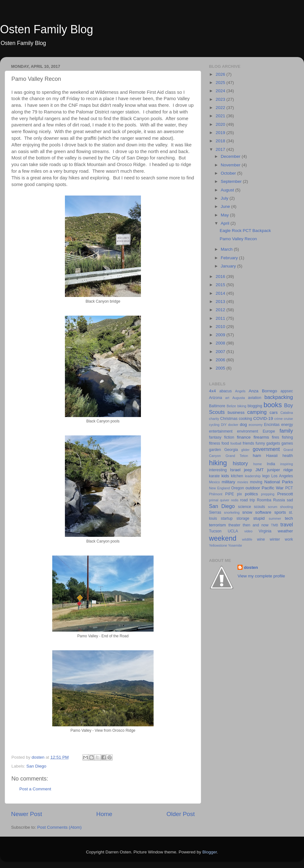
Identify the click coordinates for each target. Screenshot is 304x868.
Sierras (215, 512)
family (286, 431)
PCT (289, 488)
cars (274, 412)
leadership (253, 476)
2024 (221, 91)
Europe (269, 431)
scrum (272, 507)
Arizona (215, 398)
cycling (214, 425)
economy (256, 425)
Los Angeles (282, 476)
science (245, 507)
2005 (221, 368)
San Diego (36, 766)
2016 (221, 276)
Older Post (181, 814)
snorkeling (232, 512)
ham (257, 456)
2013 (221, 302)
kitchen (237, 476)
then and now (256, 525)
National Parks (279, 482)
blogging (255, 406)
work (289, 539)
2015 (221, 285)
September (232, 181)
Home (104, 814)
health (288, 456)
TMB (274, 525)
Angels (240, 391)
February (230, 258)
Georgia (231, 450)
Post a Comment (35, 789)
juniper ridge (280, 470)
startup (227, 518)
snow (247, 512)
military (228, 482)
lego (266, 476)
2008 (221, 343)
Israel (235, 470)
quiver (225, 500)
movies (243, 482)
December (231, 156)
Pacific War (272, 488)
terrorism (217, 525)
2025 (221, 83)
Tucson (215, 531)
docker (233, 425)
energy (287, 425)
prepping (268, 494)
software (263, 512)
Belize (231, 406)
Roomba (264, 500)
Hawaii (272, 456)
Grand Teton (237, 456)
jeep (248, 470)
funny (260, 443)
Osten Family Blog (47, 29)
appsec (287, 391)
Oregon (238, 488)
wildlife (247, 539)
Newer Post (27, 814)
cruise (288, 419)
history (240, 463)
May (225, 215)
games (287, 443)
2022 (221, 108)
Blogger (210, 852)
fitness (215, 443)
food (225, 443)
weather (285, 531)
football (236, 443)
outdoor (253, 488)
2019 (221, 133)
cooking (245, 419)
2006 (221, 360)
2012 (221, 310)
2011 (221, 318)
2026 (221, 74)
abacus (226, 391)
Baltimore (217, 406)
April (226, 223)
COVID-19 (263, 418)
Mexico (214, 482)
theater (234, 525)
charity (214, 419)
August (228, 190)
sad (290, 500)
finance (244, 437)
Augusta (239, 398)
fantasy (215, 437)
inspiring (287, 464)
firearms (261, 437)
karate (214, 476)
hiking (218, 463)
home (258, 464)
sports (280, 512)
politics (251, 494)
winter (275, 539)
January (229, 266)
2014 (221, 293)
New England (219, 488)
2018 (221, 141)
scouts (260, 507)
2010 (221, 327)
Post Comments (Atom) (60, 827)
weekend (223, 538)
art (227, 398)
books (273, 405)
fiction (229, 437)
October (229, 173)
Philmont (216, 494)
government (266, 449)
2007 (221, 352)
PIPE (230, 494)
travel (287, 524)
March (227, 249)
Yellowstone (218, 545)
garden (215, 450)
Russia (279, 500)
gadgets (273, 443)
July (225, 198)
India (271, 464)
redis (235, 500)
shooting (286, 507)
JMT (260, 470)
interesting (218, 470)
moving (256, 482)
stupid (259, 518)
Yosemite (235, 545)
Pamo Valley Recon (238, 239)
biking (242, 406)
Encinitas (272, 425)
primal (214, 500)
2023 (221, 99)
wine (261, 539)
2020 (221, 124)
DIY (224, 425)
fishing (287, 437)
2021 (221, 116)
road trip (247, 500)
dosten (251, 567)
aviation (255, 398)
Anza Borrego (263, 391)
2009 (221, 335)
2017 (221, 149)
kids (225, 476)
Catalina (287, 413)
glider (245, 450)
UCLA (233, 531)
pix (239, 494)
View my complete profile (261, 576)
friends (248, 443)
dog (243, 424)
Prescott (285, 494)
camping (257, 412)
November (231, 165)
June (226, 206)
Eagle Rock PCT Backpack (245, 231)
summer (275, 518)
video (249, 531)
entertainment (221, 431)
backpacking (279, 397)
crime (278, 419)
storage (243, 518)
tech (289, 518)
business (236, 412)
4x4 (212, 391)
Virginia (265, 531)
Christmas (229, 419)
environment (247, 431)
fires (275, 437)
